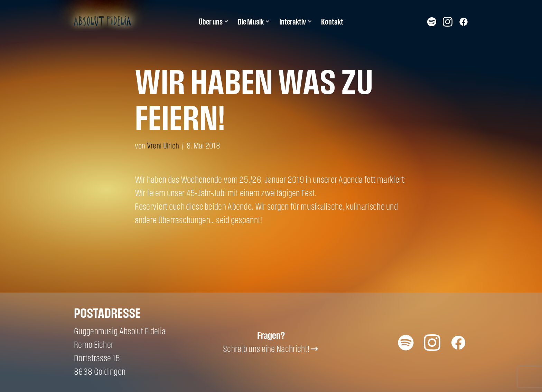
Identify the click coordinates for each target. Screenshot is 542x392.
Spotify (432, 22)
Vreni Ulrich (163, 146)
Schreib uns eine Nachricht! (266, 349)
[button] (226, 21)
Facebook (464, 22)
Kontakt (332, 22)
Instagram (448, 22)
